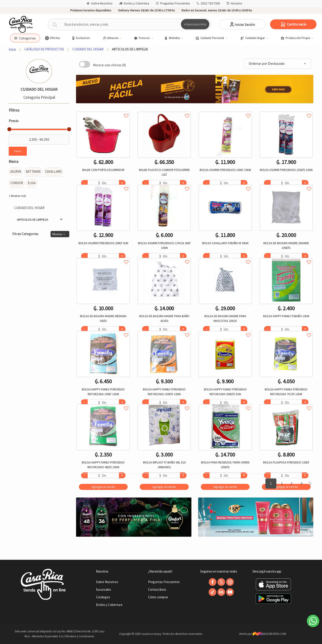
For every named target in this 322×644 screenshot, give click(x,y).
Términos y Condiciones (80, 636)
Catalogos (103, 597)
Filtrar (18, 151)
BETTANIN (33, 171)
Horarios (234, 3)
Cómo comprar (158, 597)
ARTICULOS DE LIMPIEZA (130, 49)
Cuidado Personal (210, 38)
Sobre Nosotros (100, 3)
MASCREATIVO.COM (269, 634)
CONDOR (17, 183)
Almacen (111, 38)
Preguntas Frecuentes (173, 3)
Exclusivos (80, 38)
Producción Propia (296, 38)
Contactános (157, 589)
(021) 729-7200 (208, 3)
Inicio (12, 49)
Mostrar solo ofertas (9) (109, 65)
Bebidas (172, 38)
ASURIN (16, 171)
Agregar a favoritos (103, 111)
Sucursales (104, 589)
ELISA (32, 183)
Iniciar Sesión (242, 24)
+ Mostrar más (17, 196)
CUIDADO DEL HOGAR (88, 49)
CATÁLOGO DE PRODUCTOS (44, 49)
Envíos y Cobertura (134, 3)
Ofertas (52, 38)
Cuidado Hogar (253, 38)
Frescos (142, 38)
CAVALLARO (54, 171)
